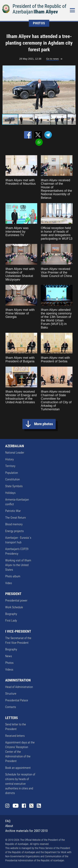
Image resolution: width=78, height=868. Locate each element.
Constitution (13, 479)
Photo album (13, 576)
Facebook (24, 806)
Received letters (15, 736)
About (9, 826)
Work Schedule (14, 607)
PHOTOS (39, 23)
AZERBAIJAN (15, 446)
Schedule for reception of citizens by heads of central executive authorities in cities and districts (20, 784)
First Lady (11, 620)
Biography (11, 614)
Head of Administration (19, 687)
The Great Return (16, 518)
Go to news (52, 59)
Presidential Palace (17, 700)
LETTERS (12, 718)
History (9, 459)
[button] (73, 90)
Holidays (10, 493)
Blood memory (14, 524)
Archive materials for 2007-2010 (26, 831)
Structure (11, 694)
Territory (10, 466)
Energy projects (14, 531)
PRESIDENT (13, 594)
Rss (39, 806)
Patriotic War (13, 511)
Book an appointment (18, 768)
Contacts (11, 707)
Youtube (16, 806)
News (9, 656)
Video (9, 583)
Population (12, 473)
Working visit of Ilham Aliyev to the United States (18, 565)
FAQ (8, 821)
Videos (9, 669)
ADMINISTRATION (18, 680)
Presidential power (16, 600)
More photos (44, 424)
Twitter (31, 806)
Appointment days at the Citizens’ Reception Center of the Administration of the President (20, 752)
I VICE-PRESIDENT (18, 631)
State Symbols (14, 486)
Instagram (7, 806)
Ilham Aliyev (46, 12)
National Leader (15, 453)
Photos (9, 663)
